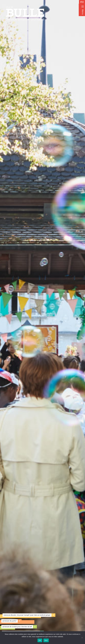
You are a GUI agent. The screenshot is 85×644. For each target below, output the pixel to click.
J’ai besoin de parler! (10, 621)
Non (46, 640)
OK (40, 640)
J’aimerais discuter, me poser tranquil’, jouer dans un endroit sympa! (27, 615)
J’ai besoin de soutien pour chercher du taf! (17, 627)
